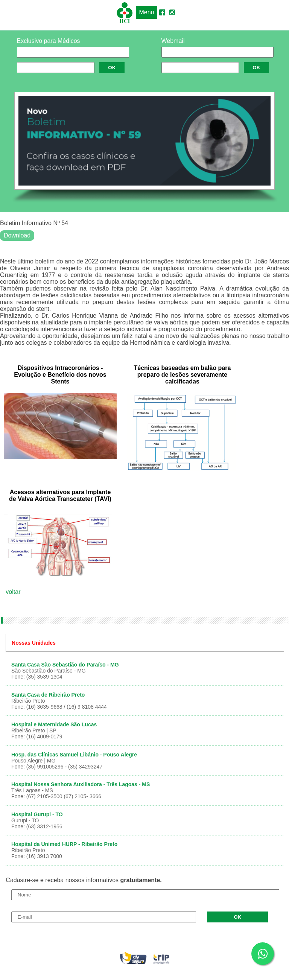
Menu (146, 12)
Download (17, 235)
